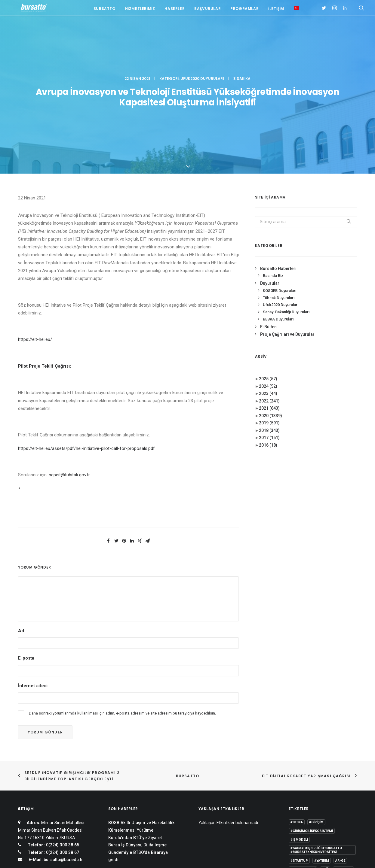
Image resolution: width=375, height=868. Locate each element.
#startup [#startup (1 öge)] (299, 764)
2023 (268, 297)
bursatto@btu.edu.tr (63, 763)
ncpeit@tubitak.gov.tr (69, 378)
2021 (269, 312)
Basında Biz (273, 179)
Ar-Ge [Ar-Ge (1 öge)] (340, 764)
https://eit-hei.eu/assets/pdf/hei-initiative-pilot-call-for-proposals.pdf (86, 352)
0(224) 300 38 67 (62, 756)
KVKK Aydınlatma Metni (38, 856)
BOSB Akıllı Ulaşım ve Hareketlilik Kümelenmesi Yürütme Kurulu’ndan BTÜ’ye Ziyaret (141, 734)
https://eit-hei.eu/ (35, 243)
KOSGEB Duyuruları (280, 194)
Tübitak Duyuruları (279, 201)
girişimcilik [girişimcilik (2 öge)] (301, 799)
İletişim (276, 10)
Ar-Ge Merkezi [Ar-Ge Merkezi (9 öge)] (303, 773)
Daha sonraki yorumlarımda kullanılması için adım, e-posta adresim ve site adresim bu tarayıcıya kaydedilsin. (122, 616)
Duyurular (270, 187)
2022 (269, 304)
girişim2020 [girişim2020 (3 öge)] (318, 790)
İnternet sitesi (33, 589)
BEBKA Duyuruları (278, 223)
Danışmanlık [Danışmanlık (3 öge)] (343, 782)
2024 (268, 290)
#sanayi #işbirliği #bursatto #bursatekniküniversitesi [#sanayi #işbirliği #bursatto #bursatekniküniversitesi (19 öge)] (316, 754)
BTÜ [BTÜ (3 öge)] (325, 773)
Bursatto (105, 10)
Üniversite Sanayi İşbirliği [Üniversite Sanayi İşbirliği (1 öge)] (314, 816)
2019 (269, 326)
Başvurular (207, 10)
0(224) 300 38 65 (62, 748)
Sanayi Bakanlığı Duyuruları (286, 215)
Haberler (175, 10)
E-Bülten (268, 230)
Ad (21, 534)
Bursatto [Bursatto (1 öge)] (343, 773)
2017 (269, 341)
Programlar (244, 10)
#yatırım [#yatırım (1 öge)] (322, 764)
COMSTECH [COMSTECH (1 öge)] (316, 782)
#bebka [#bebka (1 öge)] (297, 726)
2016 (268, 348)
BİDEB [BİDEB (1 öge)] (295, 782)
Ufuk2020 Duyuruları (202, 32)
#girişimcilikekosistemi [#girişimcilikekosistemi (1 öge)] (312, 734)
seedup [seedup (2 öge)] (341, 799)
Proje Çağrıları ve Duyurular (287, 238)
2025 (268, 282)
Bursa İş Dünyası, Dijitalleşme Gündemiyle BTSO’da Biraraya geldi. (138, 756)
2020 (270, 319)
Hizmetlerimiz (140, 10)
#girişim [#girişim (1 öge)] (316, 726)
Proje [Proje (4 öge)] (323, 799)
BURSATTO (188, 679)
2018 (269, 334)
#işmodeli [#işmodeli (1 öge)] (299, 743)
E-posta (26, 562)
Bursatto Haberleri (278, 172)
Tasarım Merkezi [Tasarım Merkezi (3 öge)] (305, 808)
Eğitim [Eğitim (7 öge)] (296, 790)
